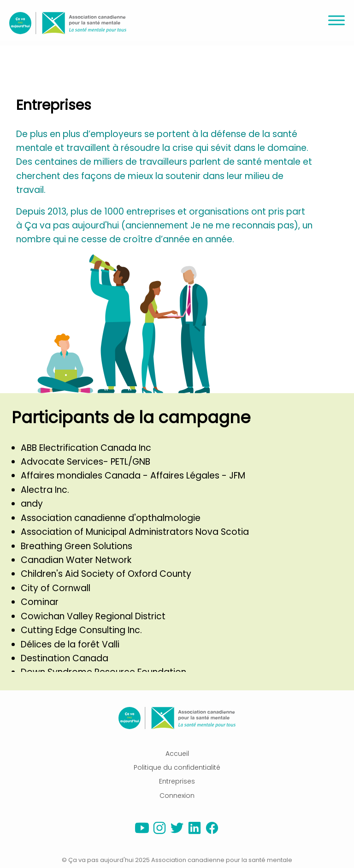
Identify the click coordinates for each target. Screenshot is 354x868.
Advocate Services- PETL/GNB (86, 462)
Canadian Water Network (76, 560)
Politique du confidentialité (177, 767)
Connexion (177, 796)
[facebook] (212, 832)
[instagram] (159, 832)
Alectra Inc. (45, 490)
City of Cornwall (56, 588)
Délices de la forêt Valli (70, 644)
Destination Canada (65, 658)
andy (32, 504)
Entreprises (177, 781)
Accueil (177, 754)
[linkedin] (195, 832)
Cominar (40, 602)
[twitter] (177, 832)
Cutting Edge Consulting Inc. (81, 630)
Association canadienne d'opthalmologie (111, 518)
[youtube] (142, 832)
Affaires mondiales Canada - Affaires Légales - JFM (133, 476)
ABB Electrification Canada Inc (86, 448)
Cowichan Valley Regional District (93, 616)
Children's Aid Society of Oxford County (106, 574)
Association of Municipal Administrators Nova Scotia (135, 532)
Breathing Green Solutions (77, 546)
